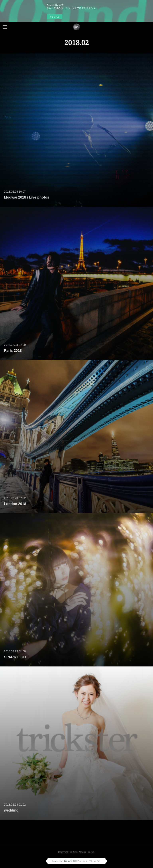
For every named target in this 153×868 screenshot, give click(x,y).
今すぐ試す (55, 17)
